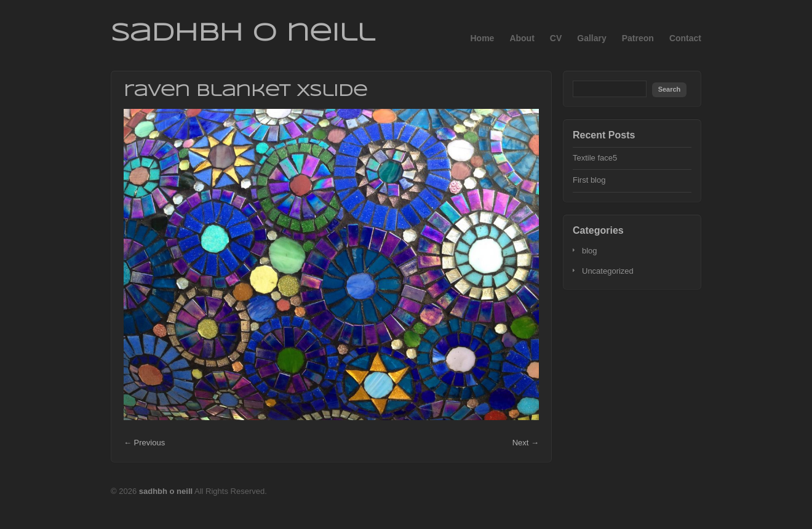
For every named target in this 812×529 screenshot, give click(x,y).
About (522, 38)
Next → (526, 443)
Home (482, 38)
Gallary (591, 38)
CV (556, 38)
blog (590, 251)
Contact (685, 38)
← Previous (144, 443)
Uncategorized (608, 271)
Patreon (638, 38)
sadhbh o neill (243, 34)
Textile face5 (595, 158)
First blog (589, 180)
